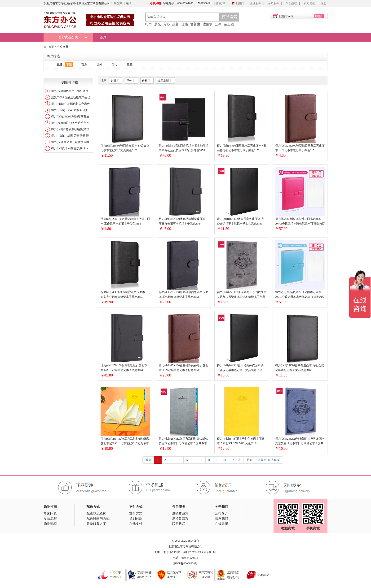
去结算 (318, 16)
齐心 (167, 24)
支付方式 (136, 513)
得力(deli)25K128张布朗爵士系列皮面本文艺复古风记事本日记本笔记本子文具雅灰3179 (242, 295)
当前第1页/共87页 (269, 460)
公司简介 (221, 513)
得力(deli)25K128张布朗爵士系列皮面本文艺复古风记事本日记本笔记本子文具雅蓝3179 (300, 441)
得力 (149, 24)
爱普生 (195, 24)
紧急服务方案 (96, 524)
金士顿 (229, 24)
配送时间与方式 (98, 519)
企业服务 (256, 3)
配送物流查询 (96, 513)
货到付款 (136, 519)
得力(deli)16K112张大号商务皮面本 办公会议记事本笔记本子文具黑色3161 (241, 221)
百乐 (84, 65)
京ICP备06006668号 (186, 563)
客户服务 (274, 3)
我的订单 (220, 3)
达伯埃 (208, 24)
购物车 (238, 3)
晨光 (158, 24)
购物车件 (286, 16)
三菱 (130, 65)
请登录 (118, 3)
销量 (115, 81)
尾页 (249, 460)
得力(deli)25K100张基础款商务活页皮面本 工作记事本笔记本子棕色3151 (300, 148)
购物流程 (50, 524)
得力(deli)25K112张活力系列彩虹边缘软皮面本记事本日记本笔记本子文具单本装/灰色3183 (183, 441)
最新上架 (165, 81)
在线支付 (136, 524)
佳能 (185, 24)
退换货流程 (180, 519)
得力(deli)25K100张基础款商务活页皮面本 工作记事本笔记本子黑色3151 (125, 221)
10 (225, 460)
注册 (129, 3)
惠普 (176, 24)
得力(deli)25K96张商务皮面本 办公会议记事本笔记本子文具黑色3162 (125, 148)
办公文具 (63, 47)
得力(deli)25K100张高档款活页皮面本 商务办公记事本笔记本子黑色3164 (182, 221)
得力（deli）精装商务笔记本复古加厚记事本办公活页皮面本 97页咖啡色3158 (184, 148)
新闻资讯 (309, 3)
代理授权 (291, 3)
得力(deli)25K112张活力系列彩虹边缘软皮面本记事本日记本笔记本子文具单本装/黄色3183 (125, 441)
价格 (146, 81)
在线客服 (221, 524)
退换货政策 (180, 513)
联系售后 (179, 524)
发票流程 (50, 519)
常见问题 (50, 513)
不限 (69, 65)
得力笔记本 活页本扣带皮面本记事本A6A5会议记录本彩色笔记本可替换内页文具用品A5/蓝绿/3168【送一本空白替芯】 (300, 295)
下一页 (236, 460)
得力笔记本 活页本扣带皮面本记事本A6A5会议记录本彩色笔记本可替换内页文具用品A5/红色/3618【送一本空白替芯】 (300, 222)
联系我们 (221, 519)
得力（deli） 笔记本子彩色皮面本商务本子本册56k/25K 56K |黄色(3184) (241, 441)
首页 (103, 37)
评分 (131, 81)
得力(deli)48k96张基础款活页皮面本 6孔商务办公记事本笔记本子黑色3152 (242, 148)
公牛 (218, 24)
